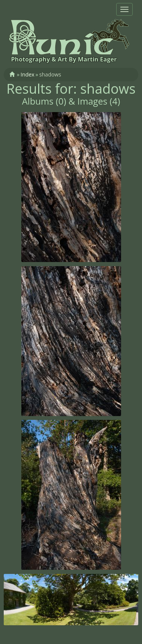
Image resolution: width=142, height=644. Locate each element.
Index (27, 74)
